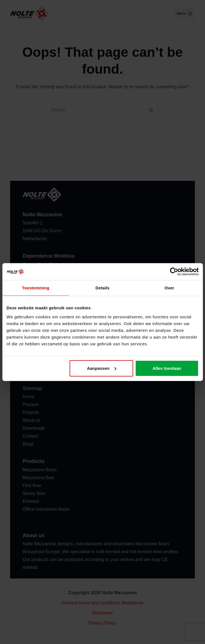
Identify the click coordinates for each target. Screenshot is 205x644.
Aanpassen (102, 368)
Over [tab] (169, 288)
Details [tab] (103, 288)
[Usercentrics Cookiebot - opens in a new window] (174, 272)
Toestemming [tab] (36, 288)
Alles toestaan (167, 368)
